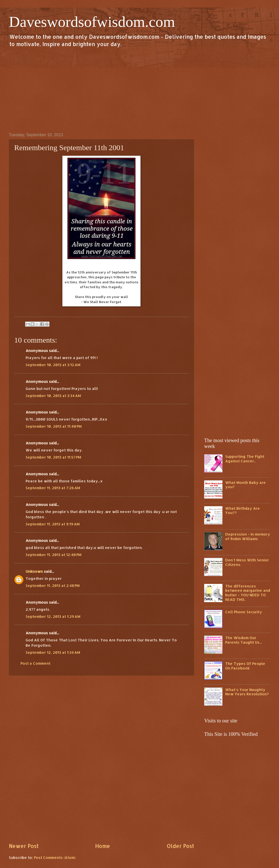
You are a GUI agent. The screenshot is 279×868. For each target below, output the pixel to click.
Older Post (180, 846)
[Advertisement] (139, 90)
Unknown (34, 571)
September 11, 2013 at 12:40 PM (54, 555)
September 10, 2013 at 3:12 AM (53, 365)
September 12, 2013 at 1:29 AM (53, 616)
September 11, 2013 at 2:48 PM (53, 586)
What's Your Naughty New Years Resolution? (247, 692)
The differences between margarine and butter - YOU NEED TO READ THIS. (248, 593)
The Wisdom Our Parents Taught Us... (243, 640)
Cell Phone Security (244, 612)
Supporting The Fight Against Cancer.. (245, 459)
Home (103, 846)
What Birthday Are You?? (243, 511)
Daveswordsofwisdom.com (92, 22)
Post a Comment (36, 663)
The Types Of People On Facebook (245, 666)
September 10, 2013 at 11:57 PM (53, 457)
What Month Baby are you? (246, 485)
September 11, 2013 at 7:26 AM (53, 488)
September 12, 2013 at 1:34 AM (53, 652)
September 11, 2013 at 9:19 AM (53, 524)
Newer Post (24, 846)
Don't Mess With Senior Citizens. (247, 562)
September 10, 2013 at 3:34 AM (53, 396)
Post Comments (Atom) (55, 857)
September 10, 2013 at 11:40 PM (54, 426)
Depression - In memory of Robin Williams (248, 536)
